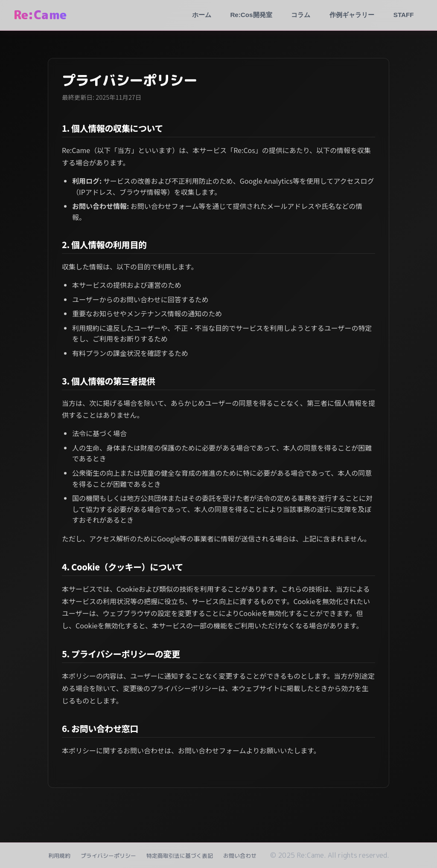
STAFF (404, 15)
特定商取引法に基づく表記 (180, 856)
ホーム (202, 15)
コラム (301, 15)
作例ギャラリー (352, 15)
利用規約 (59, 856)
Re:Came (40, 15)
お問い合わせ (240, 856)
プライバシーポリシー (108, 856)
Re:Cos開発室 (251, 15)
